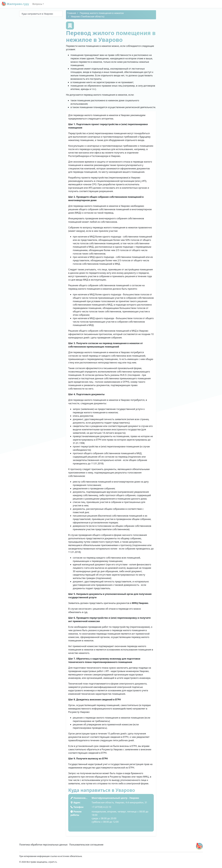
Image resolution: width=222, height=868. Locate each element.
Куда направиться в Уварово (37, 14)
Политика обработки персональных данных (43, 845)
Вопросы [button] (37, 4)
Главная (72, 13)
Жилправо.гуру (15, 4)
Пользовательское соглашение (86, 845)
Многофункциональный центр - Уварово (115, 798)
